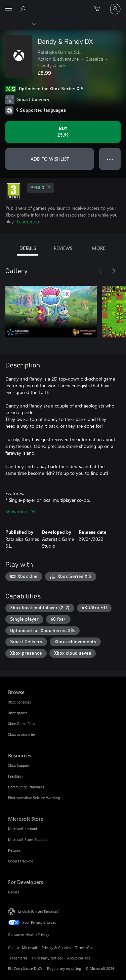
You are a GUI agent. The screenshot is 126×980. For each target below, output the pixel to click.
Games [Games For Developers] (14, 892)
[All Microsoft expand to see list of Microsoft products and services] (8, 9)
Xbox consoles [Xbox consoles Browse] (19, 702)
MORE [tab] (99, 248)
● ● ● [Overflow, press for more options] (110, 159)
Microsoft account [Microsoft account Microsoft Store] (23, 829)
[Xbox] (18, 24)
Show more (20, 511)
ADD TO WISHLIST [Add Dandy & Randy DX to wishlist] (50, 159)
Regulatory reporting (64, 968)
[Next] (114, 271)
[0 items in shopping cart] (99, 9)
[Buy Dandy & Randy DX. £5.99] (63, 132)
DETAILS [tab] (28, 248)
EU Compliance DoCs (25, 968)
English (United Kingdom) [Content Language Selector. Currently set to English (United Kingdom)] (39, 911)
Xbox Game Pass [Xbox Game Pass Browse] (22, 724)
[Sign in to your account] (115, 9)
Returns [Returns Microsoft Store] (14, 850)
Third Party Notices (47, 958)
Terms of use (85, 948)
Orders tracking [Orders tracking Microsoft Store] (21, 861)
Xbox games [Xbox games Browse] (18, 713)
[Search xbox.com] (24, 9)
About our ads (79, 958)
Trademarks (18, 958)
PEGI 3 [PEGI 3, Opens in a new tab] (40, 188)
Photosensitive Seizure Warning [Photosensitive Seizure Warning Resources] (34, 798)
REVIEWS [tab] (63, 248)
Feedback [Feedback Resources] (16, 776)
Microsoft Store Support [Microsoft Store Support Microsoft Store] (28, 839)
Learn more (29, 221)
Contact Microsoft (23, 948)
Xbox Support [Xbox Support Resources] (19, 765)
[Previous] (100, 271)
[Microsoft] (63, 5)
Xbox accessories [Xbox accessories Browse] (22, 734)
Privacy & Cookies (56, 948)
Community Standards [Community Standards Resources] (26, 787)
